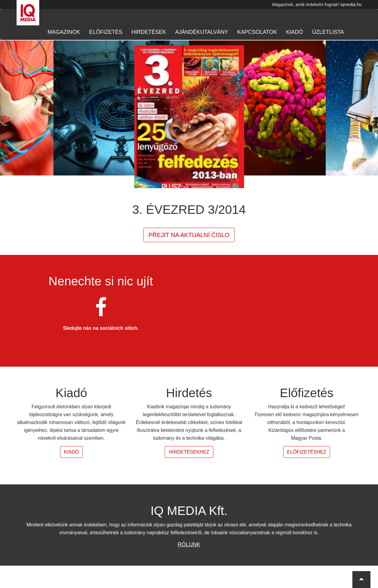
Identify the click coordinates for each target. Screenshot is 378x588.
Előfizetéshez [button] (307, 452)
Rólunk (189, 545)
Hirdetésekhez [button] (189, 452)
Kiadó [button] (71, 452)
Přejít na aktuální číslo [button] (189, 235)
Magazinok (64, 32)
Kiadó (294, 32)
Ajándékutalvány (202, 32)
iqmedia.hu (351, 5)
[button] (361, 580)
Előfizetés (106, 32)
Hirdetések (149, 32)
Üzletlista (328, 32)
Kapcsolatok (257, 32)
